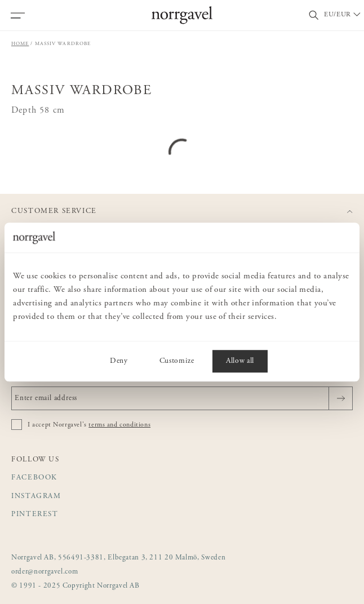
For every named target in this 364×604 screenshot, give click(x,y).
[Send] (341, 398)
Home (20, 44)
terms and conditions (119, 425)
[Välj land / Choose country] (343, 15)
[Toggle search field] (314, 15)
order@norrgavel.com (45, 572)
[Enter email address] (182, 398)
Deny (119, 361)
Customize (177, 361)
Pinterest (35, 515)
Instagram (36, 497)
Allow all (240, 361)
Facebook (34, 478)
